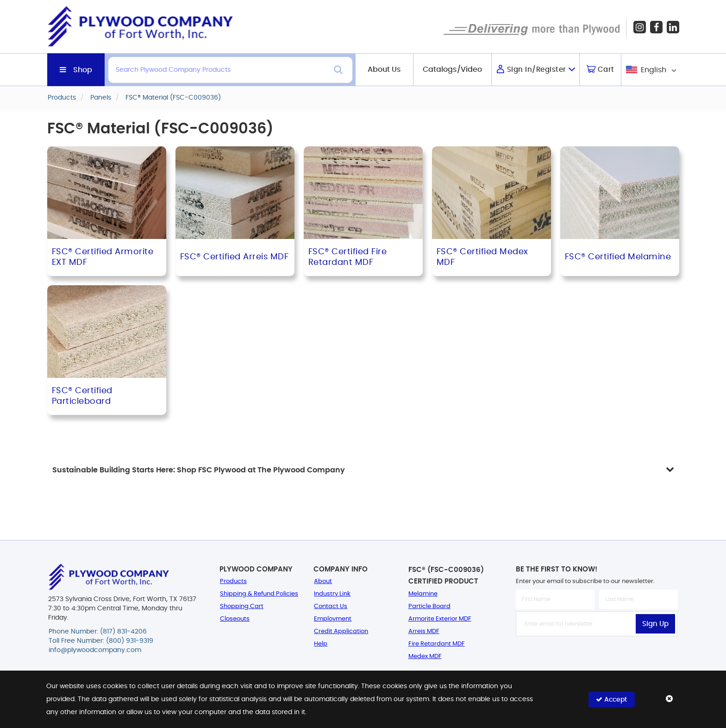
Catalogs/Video (452, 69)
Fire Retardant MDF (437, 644)
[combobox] (650, 70)
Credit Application (341, 631)
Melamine (423, 594)
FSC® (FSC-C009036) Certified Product (446, 576)
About (323, 581)
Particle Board (429, 606)
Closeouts (235, 619)
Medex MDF (425, 656)
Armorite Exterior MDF (440, 619)
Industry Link (332, 594)
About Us (384, 69)
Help (321, 644)
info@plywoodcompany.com (95, 650)
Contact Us (331, 606)
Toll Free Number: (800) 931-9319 (101, 641)
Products (233, 581)
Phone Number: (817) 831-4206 (98, 632)
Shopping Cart (242, 606)
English (654, 70)
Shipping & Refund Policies (259, 594)
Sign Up (655, 624)
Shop (83, 70)
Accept (611, 699)
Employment (333, 619)
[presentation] (597, 657)
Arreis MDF (424, 631)
